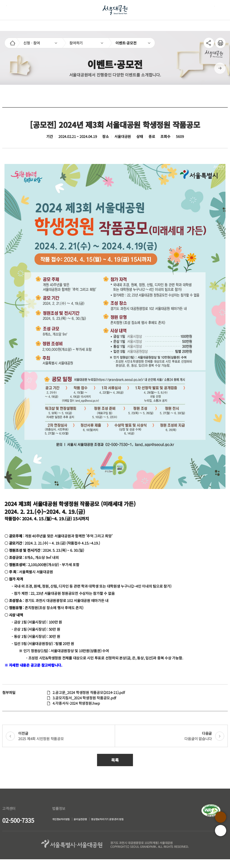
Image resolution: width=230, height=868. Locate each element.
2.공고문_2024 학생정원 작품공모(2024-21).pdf (89, 692)
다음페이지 (220, 68)
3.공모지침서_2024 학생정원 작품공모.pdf (84, 698)
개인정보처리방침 (57, 820)
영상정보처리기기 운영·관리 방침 (70, 828)
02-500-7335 (18, 820)
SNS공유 (209, 43)
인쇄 (219, 40)
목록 (115, 760)
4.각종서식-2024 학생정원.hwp (76, 703)
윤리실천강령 (84, 820)
